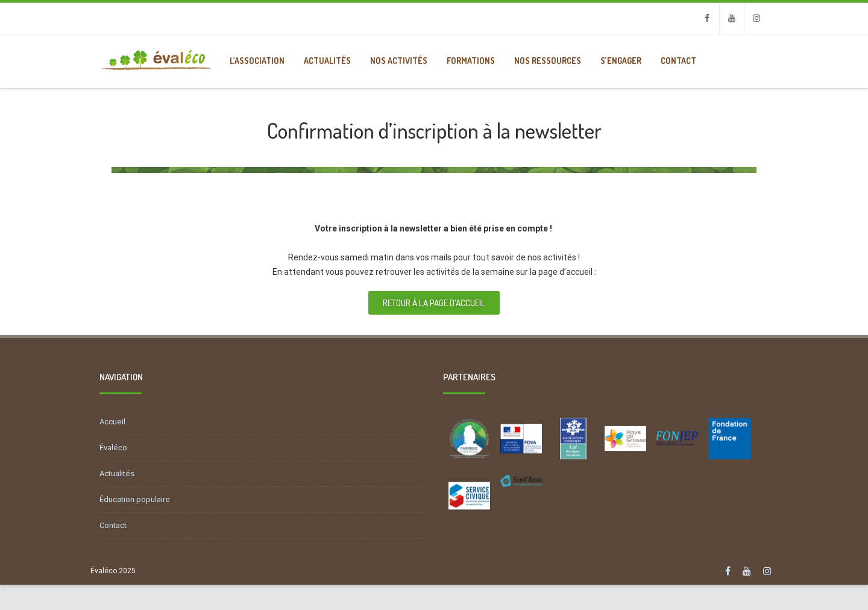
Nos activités (399, 61)
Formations (471, 61)
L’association (257, 61)
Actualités (327, 61)
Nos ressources (548, 61)
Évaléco (113, 448)
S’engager (621, 61)
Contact (678, 61)
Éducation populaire (135, 499)
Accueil (112, 422)
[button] (434, 303)
